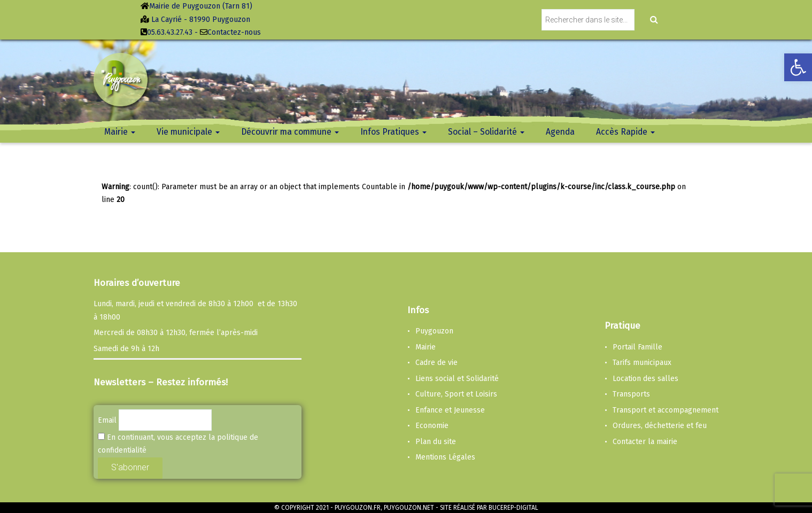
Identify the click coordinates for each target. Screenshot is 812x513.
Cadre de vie (436, 363)
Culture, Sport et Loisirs (456, 394)
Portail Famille (637, 347)
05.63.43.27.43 (170, 32)
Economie (432, 426)
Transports (631, 394)
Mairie (426, 347)
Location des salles (645, 379)
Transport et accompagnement (666, 410)
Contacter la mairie (645, 442)
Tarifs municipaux (642, 363)
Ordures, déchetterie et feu (660, 426)
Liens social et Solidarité (457, 379)
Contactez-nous (234, 32)
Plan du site (436, 442)
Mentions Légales (445, 457)
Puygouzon (434, 331)
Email (107, 420)
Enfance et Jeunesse (450, 410)
